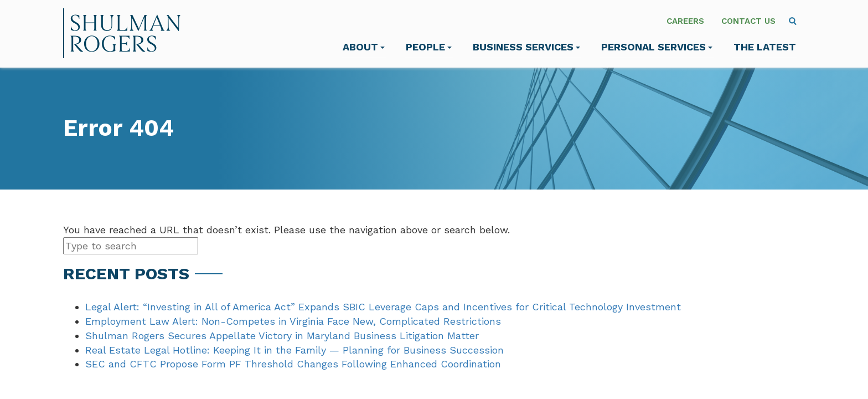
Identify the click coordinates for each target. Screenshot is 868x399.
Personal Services (657, 47)
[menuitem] (793, 21)
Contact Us (748, 21)
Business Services (526, 47)
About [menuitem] (364, 47)
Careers (685, 21)
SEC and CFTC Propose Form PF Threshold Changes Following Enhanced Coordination (293, 364)
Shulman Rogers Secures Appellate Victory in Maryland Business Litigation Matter (282, 336)
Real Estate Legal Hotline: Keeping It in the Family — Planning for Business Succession (294, 350)
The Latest (765, 47)
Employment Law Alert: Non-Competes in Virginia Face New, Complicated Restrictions (293, 321)
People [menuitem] (429, 47)
